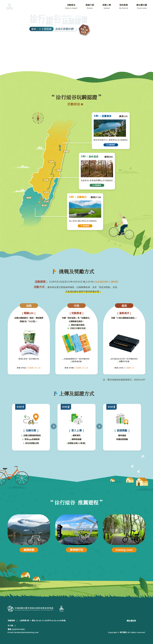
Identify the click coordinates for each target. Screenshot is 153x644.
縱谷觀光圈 (142, 7)
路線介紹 (90, 7)
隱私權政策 (131, 621)
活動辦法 (71, 7)
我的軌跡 (124, 7)
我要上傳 (107, 7)
